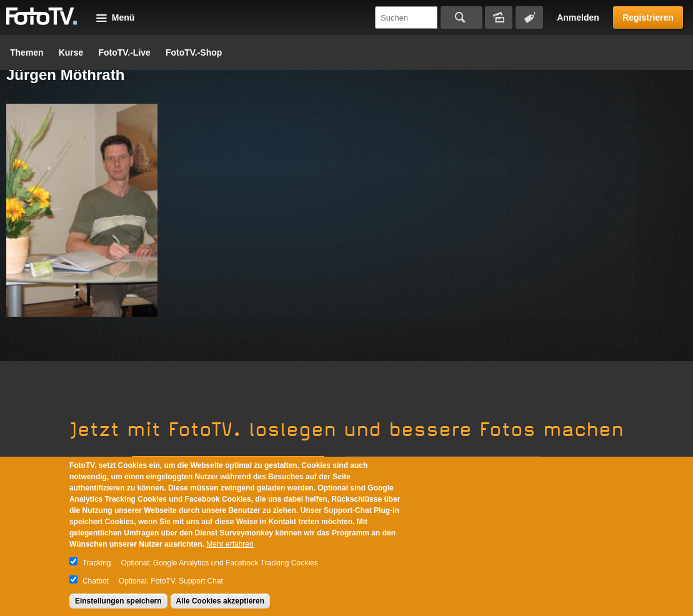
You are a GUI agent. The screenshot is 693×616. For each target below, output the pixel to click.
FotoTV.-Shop (194, 52)
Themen (27, 52)
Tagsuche (529, 17)
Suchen (461, 17)
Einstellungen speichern (118, 601)
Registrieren (648, 17)
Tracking (97, 563)
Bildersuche (499, 17)
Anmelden (578, 17)
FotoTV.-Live (124, 52)
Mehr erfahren (230, 544)
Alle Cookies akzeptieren (220, 601)
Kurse (71, 52)
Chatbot (96, 581)
